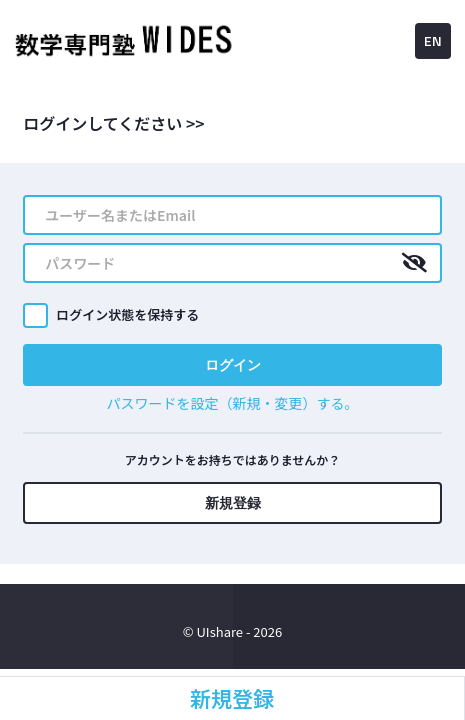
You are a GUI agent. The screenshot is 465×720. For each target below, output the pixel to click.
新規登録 (233, 502)
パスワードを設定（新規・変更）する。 (233, 403)
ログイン (233, 364)
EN (433, 40)
